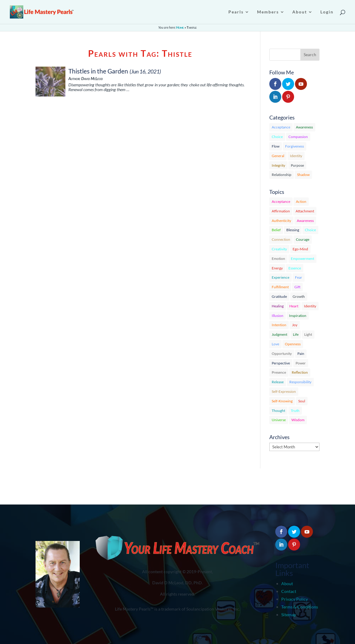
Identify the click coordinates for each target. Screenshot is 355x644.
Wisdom (298, 420)
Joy (295, 325)
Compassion (298, 137)
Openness (293, 344)
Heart (294, 306)
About (287, 584)
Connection (281, 239)
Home (180, 27)
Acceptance (281, 127)
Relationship (282, 175)
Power (301, 363)
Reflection (300, 372)
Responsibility (300, 382)
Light (308, 334)
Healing (278, 306)
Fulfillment (280, 287)
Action (301, 201)
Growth (299, 296)
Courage (303, 239)
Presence (279, 372)
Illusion (278, 316)
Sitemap (289, 615)
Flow (276, 146)
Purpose (297, 165)
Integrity (278, 165)
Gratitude (279, 296)
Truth (295, 411)
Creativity (279, 249)
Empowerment (302, 259)
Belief (276, 230)
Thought (278, 411)
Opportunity (282, 354)
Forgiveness (295, 146)
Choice (277, 137)
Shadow (303, 175)
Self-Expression (284, 391)
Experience (281, 277)
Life (296, 334)
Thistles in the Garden (98, 71)
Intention (279, 325)
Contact (289, 591)
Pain (301, 354)
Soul (302, 401)
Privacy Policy (295, 599)
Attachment (305, 211)
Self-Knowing (282, 401)
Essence (295, 268)
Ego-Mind (300, 249)
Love (275, 344)
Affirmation (281, 211)
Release (278, 382)
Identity (296, 156)
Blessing (293, 230)
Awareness (304, 127)
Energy (277, 268)
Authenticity (281, 221)
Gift (297, 287)
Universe (279, 420)
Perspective (281, 363)
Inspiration (298, 316)
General (278, 156)
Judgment (279, 334)
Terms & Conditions (300, 607)
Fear (299, 277)
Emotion (278, 259)
